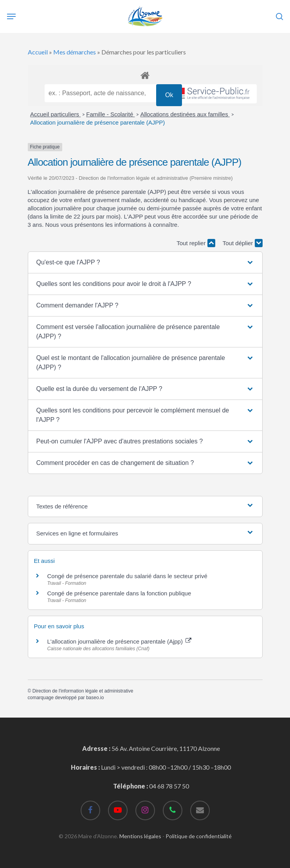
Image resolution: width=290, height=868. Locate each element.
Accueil (38, 52)
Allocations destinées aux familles (185, 114)
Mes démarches (75, 52)
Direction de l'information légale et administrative (83, 691)
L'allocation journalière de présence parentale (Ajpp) (120, 641)
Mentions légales (140, 836)
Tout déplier (243, 243)
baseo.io (95, 698)
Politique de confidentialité (199, 836)
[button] (145, 262)
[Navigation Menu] (11, 16)
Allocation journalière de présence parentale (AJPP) (97, 122)
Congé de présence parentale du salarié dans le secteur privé (127, 576)
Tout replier (196, 243)
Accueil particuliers (55, 114)
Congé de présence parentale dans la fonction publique (119, 593)
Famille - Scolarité (110, 114)
